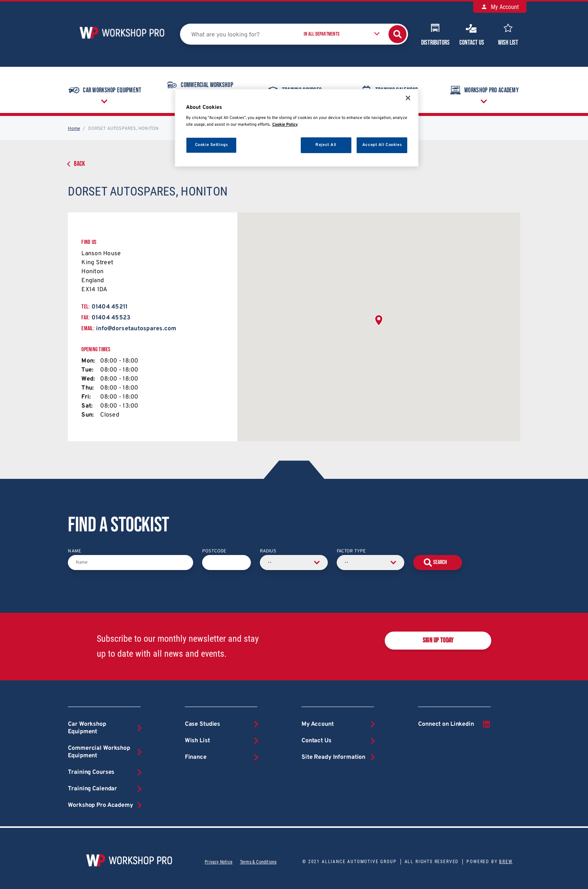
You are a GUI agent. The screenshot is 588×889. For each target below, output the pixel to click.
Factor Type (351, 551)
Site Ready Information (333, 757)
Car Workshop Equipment (104, 90)
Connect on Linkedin (454, 724)
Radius (268, 551)
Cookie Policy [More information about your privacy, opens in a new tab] (285, 125)
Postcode (214, 551)
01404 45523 (111, 318)
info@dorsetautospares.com (136, 329)
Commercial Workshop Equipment (99, 752)
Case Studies (202, 724)
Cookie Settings (211, 145)
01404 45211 (110, 307)
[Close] (408, 98)
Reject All (326, 145)
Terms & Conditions (258, 862)
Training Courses (91, 772)
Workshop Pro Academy (484, 90)
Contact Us (472, 34)
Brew (506, 862)
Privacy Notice (219, 862)
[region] (297, 128)
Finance (196, 757)
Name (74, 551)
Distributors (435, 34)
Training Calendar (92, 789)
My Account (500, 7)
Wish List (508, 34)
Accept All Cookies (382, 145)
